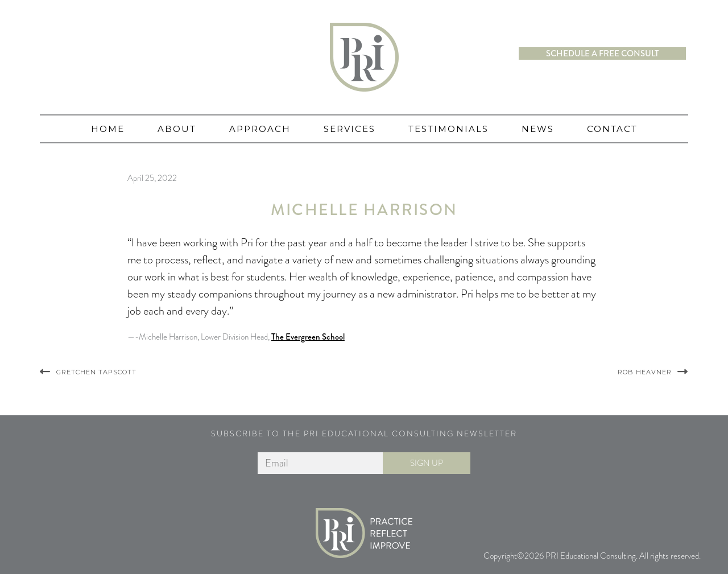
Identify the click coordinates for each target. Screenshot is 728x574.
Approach (260, 129)
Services (349, 129)
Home (108, 129)
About (177, 129)
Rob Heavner (645, 372)
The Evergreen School (308, 337)
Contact (612, 129)
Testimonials (448, 129)
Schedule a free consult (602, 53)
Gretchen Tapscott (96, 372)
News (538, 129)
